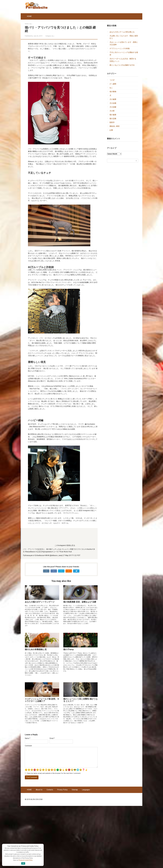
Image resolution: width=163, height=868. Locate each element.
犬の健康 (113, 99)
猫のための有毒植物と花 (36, 712)
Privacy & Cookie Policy (25, 860)
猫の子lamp (69, 712)
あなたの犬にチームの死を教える (122, 32)
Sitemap (75, 852)
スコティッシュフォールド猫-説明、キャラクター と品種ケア (42, 762)
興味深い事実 (115, 126)
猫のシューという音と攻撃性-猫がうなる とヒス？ (80, 762)
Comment (28, 808)
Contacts (50, 852)
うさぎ (112, 80)
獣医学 (112, 122)
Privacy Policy (62, 852)
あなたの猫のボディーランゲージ (40, 664)
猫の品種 (113, 119)
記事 (111, 130)
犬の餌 (112, 111)
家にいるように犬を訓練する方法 (122, 65)
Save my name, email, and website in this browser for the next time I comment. (54, 835)
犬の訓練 (113, 107)
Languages (86, 852)
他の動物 (113, 92)
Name (28, 800)
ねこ (53, 36)
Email (52, 800)
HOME (29, 16)
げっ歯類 (113, 84)
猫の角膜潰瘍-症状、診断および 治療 (80, 664)
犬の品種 (113, 103)
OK (23, 863)
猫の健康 (113, 115)
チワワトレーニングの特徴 (120, 49)
